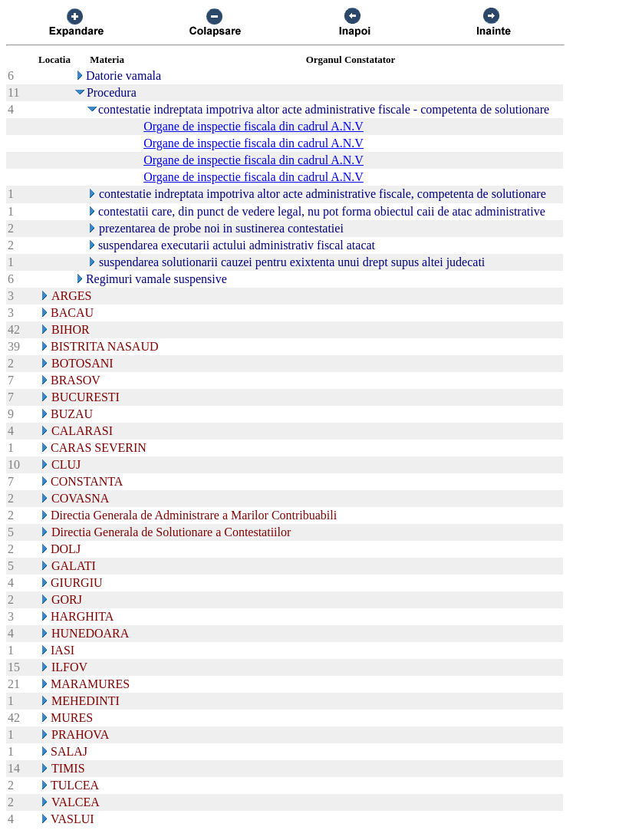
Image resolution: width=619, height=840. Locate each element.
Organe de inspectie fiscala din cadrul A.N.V (254, 126)
